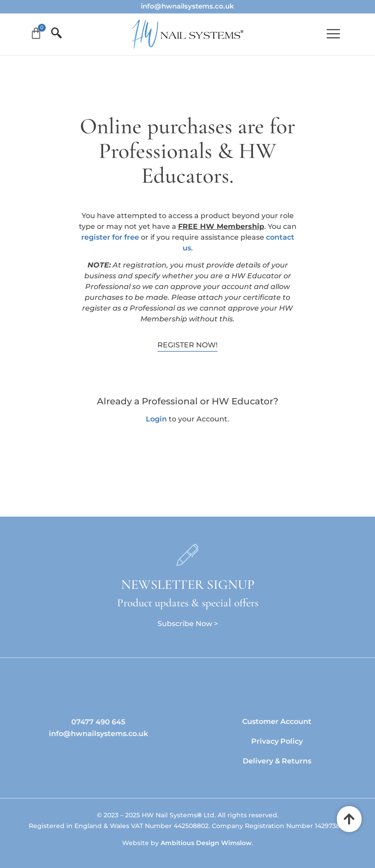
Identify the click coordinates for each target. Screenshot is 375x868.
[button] (333, 34)
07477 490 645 (98, 722)
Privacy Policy (277, 741)
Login (156, 419)
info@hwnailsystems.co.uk (187, 6)
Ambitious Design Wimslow (206, 843)
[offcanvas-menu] (54, 34)
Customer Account (277, 721)
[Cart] (36, 34)
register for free (110, 237)
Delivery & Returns (277, 761)
